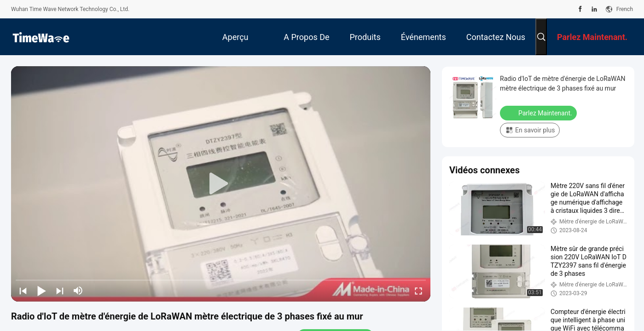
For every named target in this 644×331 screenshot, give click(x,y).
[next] (60, 291)
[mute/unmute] (78, 291)
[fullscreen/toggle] (418, 291)
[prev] (23, 291)
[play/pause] (41, 291)
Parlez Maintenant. (539, 113)
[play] (221, 184)
